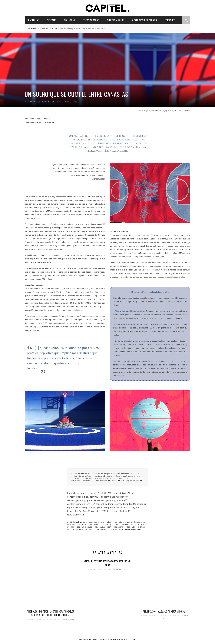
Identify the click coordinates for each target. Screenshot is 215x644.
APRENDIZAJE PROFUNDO (145, 20)
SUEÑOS (56, 102)
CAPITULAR (34, 20)
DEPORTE (46, 102)
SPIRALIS (52, 20)
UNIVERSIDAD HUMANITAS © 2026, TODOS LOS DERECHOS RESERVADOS (108, 640)
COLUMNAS (70, 20)
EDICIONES (170, 20)
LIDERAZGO (161, 616)
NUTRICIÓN (172, 616)
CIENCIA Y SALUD (116, 20)
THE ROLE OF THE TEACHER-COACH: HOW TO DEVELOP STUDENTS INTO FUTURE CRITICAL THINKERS (51, 613)
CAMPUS (31, 619)
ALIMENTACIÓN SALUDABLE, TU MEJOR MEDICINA (164, 611)
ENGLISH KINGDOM (44, 619)
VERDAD (108, 569)
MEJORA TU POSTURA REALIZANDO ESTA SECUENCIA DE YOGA (107, 563)
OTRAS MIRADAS (91, 20)
